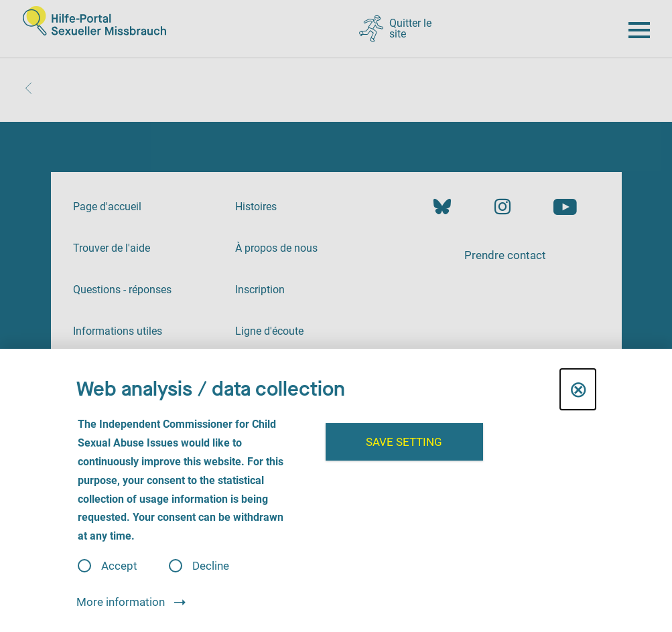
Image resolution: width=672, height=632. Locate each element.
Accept (119, 566)
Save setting (404, 442)
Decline (211, 566)
